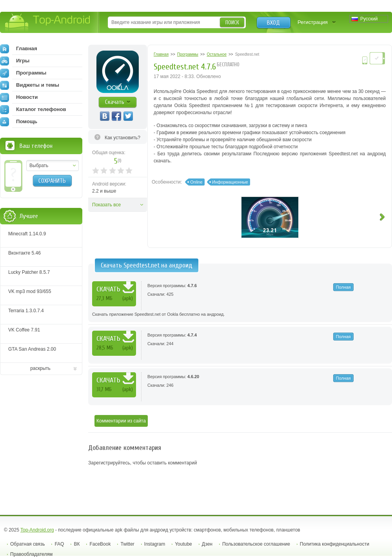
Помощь (19, 122)
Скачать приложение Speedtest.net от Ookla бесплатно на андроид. (158, 314)
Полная (343, 287)
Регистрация (313, 22)
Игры (15, 61)
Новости (19, 97)
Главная (19, 49)
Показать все (106, 205)
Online (196, 182)
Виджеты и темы (30, 85)
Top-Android (48, 23)
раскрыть (40, 368)
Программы (23, 73)
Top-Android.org (37, 530)
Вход (273, 23)
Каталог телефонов (33, 109)
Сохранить (52, 181)
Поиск (232, 23)
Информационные (230, 182)
